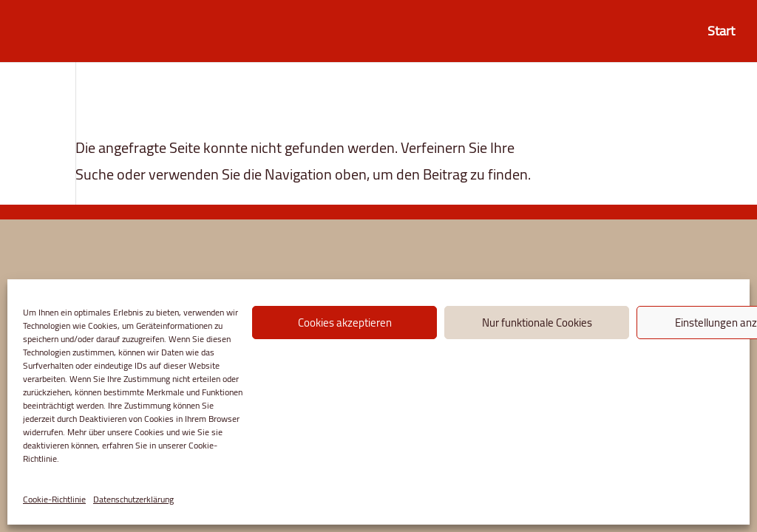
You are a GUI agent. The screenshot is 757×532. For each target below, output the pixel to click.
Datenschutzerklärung (133, 499)
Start (721, 34)
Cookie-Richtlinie (54, 499)
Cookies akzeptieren (345, 323)
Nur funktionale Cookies (537, 323)
